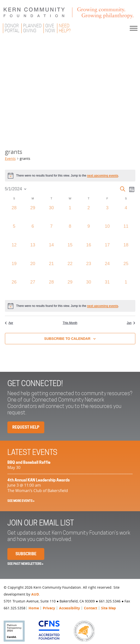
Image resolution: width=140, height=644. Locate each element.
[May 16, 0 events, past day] (89, 251)
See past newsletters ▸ (25, 564)
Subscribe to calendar (67, 339)
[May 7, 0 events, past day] (51, 232)
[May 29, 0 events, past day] (70, 288)
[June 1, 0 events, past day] (126, 288)
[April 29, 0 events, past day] (33, 214)
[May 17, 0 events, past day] (107, 251)
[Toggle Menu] (134, 28)
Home (34, 608)
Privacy (49, 608)
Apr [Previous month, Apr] (9, 323)
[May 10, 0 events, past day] (107, 232)
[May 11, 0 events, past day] (126, 232)
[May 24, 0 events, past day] (107, 270)
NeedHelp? (65, 28)
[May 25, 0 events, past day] (126, 270)
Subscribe (26, 554)
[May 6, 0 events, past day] (33, 232)
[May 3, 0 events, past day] (107, 214)
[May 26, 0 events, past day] (14, 288)
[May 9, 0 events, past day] (89, 232)
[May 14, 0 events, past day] (51, 251)
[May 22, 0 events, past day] (70, 270)
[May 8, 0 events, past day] (70, 232)
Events (10, 158)
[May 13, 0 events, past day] (33, 251)
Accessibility (70, 608)
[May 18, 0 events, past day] (126, 251)
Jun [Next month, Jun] (131, 323)
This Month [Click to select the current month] (70, 323)
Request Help (26, 427)
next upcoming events (103, 176)
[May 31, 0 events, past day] (107, 288)
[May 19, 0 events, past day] (14, 270)
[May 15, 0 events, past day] (70, 251)
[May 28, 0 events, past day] (51, 288)
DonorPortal (12, 28)
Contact (91, 608)
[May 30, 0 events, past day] (89, 288)
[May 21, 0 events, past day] (51, 270)
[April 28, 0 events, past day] (14, 214)
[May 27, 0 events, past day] (33, 288)
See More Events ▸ (21, 501)
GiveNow (50, 28)
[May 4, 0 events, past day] (126, 214)
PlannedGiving (32, 28)
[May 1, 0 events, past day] (70, 214)
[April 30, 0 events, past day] (51, 214)
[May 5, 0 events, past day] (14, 232)
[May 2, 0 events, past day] (89, 214)
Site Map (109, 608)
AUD (35, 594)
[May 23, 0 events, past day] (89, 270)
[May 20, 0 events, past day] (33, 270)
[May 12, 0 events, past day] (14, 251)
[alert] (70, 176)
